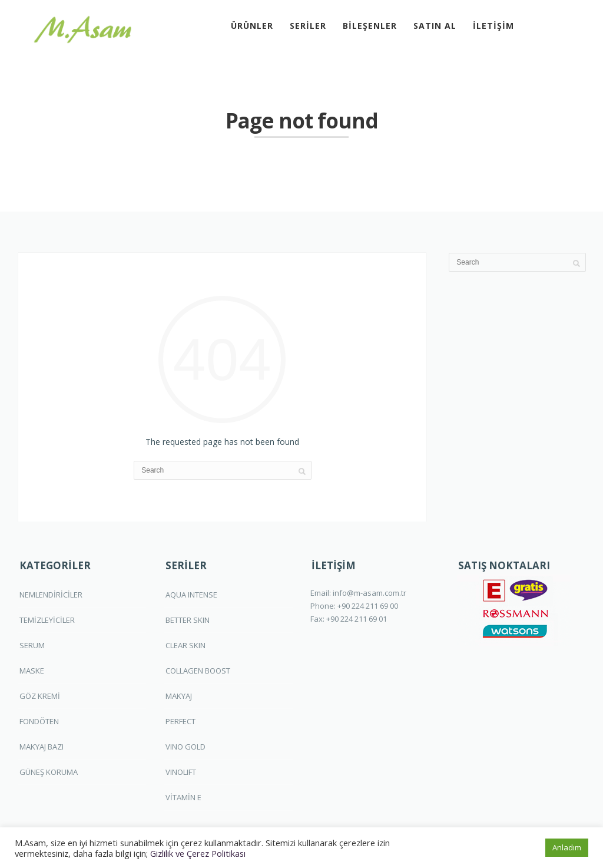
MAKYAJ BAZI (42, 747)
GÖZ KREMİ (40, 696)
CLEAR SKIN (185, 645)
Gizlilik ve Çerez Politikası (198, 853)
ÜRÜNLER (252, 26)
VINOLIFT (181, 772)
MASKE (32, 671)
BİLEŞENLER (370, 26)
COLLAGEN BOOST (198, 671)
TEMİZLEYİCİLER (47, 620)
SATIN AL (435, 26)
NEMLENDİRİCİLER (51, 595)
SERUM (32, 645)
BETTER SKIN (188, 620)
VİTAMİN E (183, 797)
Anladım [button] (567, 847)
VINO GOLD (185, 747)
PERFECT (180, 721)
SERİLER (308, 26)
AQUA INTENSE (191, 595)
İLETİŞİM (493, 26)
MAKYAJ (179, 696)
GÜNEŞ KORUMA (49, 772)
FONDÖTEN (39, 721)
